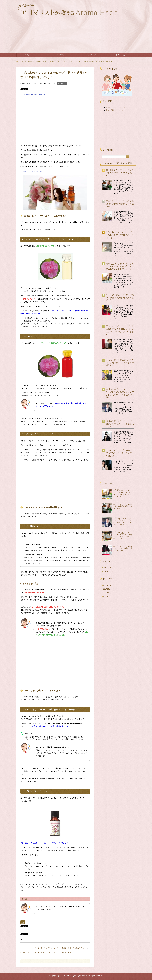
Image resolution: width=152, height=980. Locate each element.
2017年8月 (107, 594)
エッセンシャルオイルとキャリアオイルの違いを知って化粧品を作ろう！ (61, 948)
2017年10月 (107, 586)
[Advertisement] (76, 38)
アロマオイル (61, 55)
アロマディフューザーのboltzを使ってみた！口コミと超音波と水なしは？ (120, 454)
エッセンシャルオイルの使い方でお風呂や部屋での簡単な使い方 (120, 174)
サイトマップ (91, 55)
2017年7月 (107, 597)
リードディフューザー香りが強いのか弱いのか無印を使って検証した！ (120, 299)
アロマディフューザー (31, 55)
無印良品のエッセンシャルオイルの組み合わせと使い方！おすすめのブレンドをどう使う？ (120, 268)
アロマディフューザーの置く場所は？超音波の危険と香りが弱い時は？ (120, 205)
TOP (32, 62)
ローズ (27, 939)
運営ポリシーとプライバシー (116, 107)
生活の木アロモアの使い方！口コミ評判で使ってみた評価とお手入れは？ (120, 364)
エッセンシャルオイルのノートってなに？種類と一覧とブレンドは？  (123, 549)
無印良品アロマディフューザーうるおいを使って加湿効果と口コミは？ (120, 236)
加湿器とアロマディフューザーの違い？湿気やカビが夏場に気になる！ (120, 425)
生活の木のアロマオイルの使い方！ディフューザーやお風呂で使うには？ (50, 952)
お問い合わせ (121, 55)
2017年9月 (107, 590)
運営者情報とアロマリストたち (117, 110)
